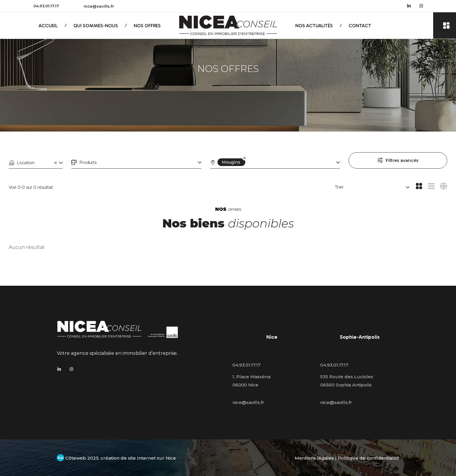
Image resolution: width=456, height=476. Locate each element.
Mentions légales (314, 458)
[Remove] (241, 162)
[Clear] (56, 163)
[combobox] (36, 163)
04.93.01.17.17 (46, 6)
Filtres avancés (402, 160)
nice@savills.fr (99, 6)
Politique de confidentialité (368, 458)
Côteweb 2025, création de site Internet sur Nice (116, 458)
